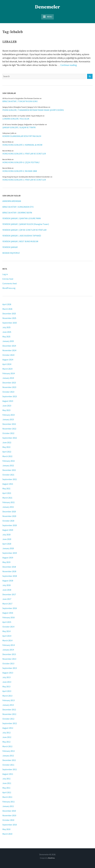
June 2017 (7, 599)
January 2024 (8, 378)
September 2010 (10, 825)
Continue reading (69, 65)
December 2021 (9, 470)
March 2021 (7, 498)
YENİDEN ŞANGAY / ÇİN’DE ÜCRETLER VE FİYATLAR (24, 230)
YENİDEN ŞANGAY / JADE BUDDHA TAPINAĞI (22, 236)
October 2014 (8, 627)
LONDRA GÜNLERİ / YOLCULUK (16, 119)
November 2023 (9, 387)
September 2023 (10, 396)
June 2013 (7, 682)
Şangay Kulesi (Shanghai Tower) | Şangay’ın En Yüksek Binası (25, 107)
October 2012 (8, 719)
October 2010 (8, 820)
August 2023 (8, 401)
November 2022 (9, 429)
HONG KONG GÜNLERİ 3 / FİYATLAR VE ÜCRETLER (24, 154)
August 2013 (8, 673)
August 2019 (8, 558)
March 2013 (7, 696)
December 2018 (9, 567)
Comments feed (9, 283)
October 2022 (8, 433)
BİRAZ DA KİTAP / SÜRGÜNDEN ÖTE (18, 207)
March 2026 (7, 309)
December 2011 (9, 760)
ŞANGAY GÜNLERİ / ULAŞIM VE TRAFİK (19, 127)
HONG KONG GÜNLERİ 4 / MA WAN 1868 (20, 171)
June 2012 (7, 737)
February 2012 (9, 751)
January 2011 (8, 806)
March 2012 (7, 746)
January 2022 (8, 465)
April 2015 (7, 622)
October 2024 (8, 355)
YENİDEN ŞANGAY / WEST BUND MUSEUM (20, 241)
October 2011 (8, 765)
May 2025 (6, 337)
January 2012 (8, 756)
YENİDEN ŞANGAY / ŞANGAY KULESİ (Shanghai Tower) (26, 224)
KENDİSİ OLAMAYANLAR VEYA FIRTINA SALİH (22, 136)
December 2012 (9, 710)
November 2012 (9, 714)
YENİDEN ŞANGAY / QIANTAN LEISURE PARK (22, 218)
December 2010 (9, 811)
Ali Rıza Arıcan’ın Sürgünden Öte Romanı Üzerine (21, 98)
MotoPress (51, 858)
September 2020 (10, 525)
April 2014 (7, 636)
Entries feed (8, 279)
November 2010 (9, 815)
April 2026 (7, 304)
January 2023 (8, 419)
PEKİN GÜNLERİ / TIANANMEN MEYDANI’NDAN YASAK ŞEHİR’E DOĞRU (33, 110)
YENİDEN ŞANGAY (10, 247)
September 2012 (10, 723)
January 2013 (8, 705)
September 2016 (10, 608)
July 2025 (6, 327)
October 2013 (8, 663)
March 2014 (7, 640)
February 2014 (9, 645)
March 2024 (7, 369)
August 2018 (8, 581)
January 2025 (8, 341)
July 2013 (6, 677)
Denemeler (47, 7)
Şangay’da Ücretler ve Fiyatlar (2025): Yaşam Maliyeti (22, 116)
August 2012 (8, 728)
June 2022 (7, 442)
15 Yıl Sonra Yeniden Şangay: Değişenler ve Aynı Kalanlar (23, 124)
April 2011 (7, 792)
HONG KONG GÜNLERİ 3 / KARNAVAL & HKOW (22, 145)
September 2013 (10, 668)
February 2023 (9, 415)
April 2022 (7, 452)
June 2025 (7, 332)
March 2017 (7, 604)
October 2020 (8, 521)
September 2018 (10, 576)
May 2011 (6, 788)
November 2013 (9, 659)
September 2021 (10, 479)
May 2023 (6, 410)
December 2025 (9, 314)
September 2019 (10, 553)
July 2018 (6, 585)
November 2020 (9, 516)
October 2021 (8, 475)
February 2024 (9, 373)
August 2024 (8, 360)
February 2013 (9, 700)
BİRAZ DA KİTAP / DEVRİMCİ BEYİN (17, 213)
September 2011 (10, 769)
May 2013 (6, 686)
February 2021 (9, 502)
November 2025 (9, 318)
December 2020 (9, 512)
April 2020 (7, 544)
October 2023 (8, 392)
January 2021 (8, 507)
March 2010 (7, 834)
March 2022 (7, 456)
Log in (5, 274)
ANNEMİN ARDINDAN (12, 201)
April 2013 (7, 691)
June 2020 (7, 539)
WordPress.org (9, 288)
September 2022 (10, 438)
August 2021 (8, 484)
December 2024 (9, 346)
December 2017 (9, 594)
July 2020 (6, 535)
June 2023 (7, 406)
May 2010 (6, 829)
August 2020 (8, 530)
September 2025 (10, 323)
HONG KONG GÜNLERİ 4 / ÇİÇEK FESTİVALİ (21, 162)
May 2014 (6, 631)
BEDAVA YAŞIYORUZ (11, 253)
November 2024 (9, 350)
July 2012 (6, 733)
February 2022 (9, 461)
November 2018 (9, 571)
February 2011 (9, 802)
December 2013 (9, 654)
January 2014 (8, 650)
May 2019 (6, 562)
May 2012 (6, 742)
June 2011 (7, 783)
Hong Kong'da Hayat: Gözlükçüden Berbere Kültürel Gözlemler (26, 177)
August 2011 (8, 774)
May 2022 (6, 447)
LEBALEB (9, 42)
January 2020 (8, 548)
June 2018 (7, 590)
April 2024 (7, 364)
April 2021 (7, 493)
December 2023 (9, 383)
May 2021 (6, 488)
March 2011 (7, 797)
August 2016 (8, 613)
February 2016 (9, 617)
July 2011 (6, 779)
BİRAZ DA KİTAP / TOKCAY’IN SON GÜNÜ (20, 101)
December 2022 (9, 424)
